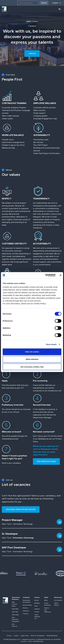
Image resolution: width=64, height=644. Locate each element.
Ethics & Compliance (38, 636)
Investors (26, 611)
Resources (58, 597)
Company (26, 597)
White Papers (57, 604)
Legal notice (25, 636)
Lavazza (37, 609)
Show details (51, 344)
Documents (58, 600)
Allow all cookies (32, 352)
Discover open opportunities (21, 509)
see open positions (46, 461)
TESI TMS (15, 612)
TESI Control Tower (14, 604)
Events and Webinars (48, 610)
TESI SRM (15, 609)
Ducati (36, 600)
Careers (26, 614)
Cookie (16, 636)
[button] (57, 3)
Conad (37, 612)
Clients (37, 597)
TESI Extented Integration (15, 619)
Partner (25, 608)
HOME (28, 21)
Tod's (36, 606)
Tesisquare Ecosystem (27, 601)
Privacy (9, 636)
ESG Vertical (14, 625)
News (46, 597)
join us (32, 54)
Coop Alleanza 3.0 (37, 617)
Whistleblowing (52, 636)
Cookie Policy (40, 304)
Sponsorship (27, 605)
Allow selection (32, 359)
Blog (46, 600)
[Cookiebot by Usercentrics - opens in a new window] (45, 275)
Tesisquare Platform (16, 598)
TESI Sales (15, 615)
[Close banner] (61, 275)
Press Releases (47, 604)
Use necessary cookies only (32, 367)
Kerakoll (37, 603)
